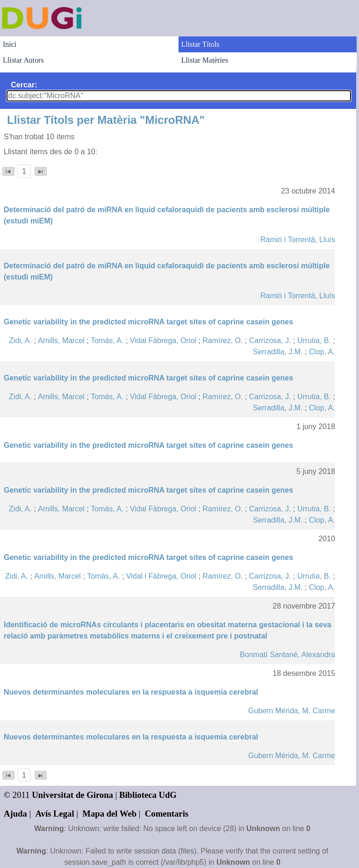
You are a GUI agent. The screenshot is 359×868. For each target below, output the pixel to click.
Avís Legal (55, 814)
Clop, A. (322, 352)
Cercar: (24, 85)
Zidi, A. (20, 341)
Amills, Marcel (61, 341)
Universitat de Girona (72, 795)
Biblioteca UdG (148, 795)
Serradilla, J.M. (278, 352)
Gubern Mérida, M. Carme (292, 711)
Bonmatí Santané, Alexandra (287, 655)
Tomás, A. (107, 341)
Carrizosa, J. (270, 341)
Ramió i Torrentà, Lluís (298, 240)
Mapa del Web (109, 814)
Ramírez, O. (223, 341)
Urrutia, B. (314, 341)
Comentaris (167, 814)
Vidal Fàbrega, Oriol (163, 341)
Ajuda (15, 814)
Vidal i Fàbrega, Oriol (161, 576)
